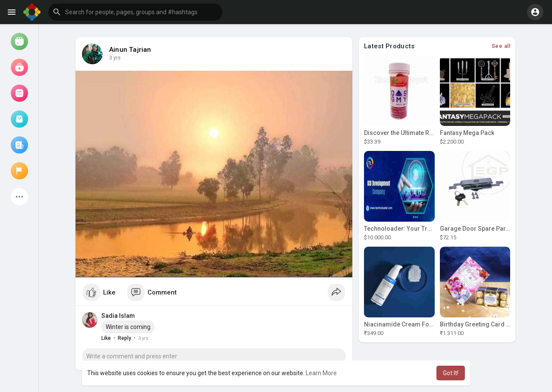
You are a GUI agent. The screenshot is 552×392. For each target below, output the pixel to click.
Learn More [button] (321, 373)
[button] (135, 12)
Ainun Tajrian (130, 50)
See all (501, 46)
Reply (124, 338)
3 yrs (115, 58)
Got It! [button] (451, 373)
